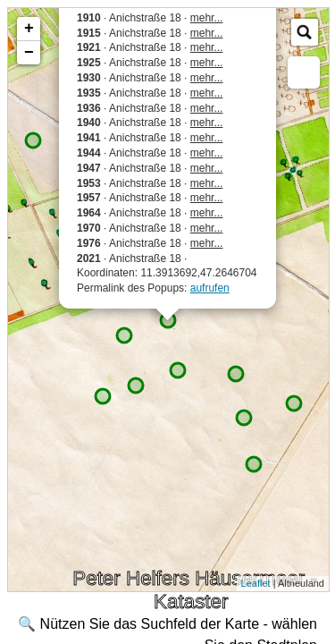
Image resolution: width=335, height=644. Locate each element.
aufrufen (210, 288)
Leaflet (256, 583)
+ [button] (29, 29)
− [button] (29, 53)
